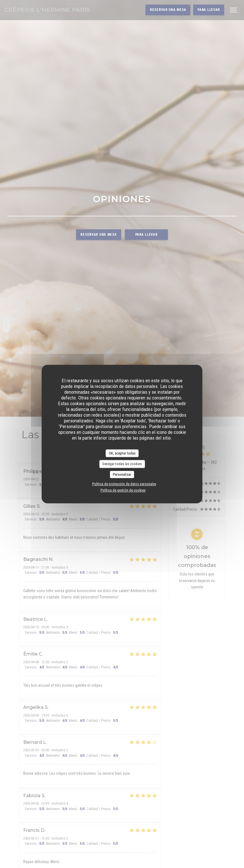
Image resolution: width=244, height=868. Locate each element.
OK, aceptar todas (122, 453)
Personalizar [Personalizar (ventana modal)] (122, 474)
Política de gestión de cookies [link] (123, 490)
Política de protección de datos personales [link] (124, 484)
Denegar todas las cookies (122, 464)
